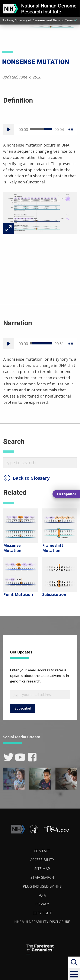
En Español (66, 494)
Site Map (42, 869)
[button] (74, 974)
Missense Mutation (12, 548)
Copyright (42, 913)
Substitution (54, 594)
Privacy (42, 904)
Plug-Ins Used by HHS (42, 886)
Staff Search (42, 877)
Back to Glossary (31, 478)
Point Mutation (18, 594)
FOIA (42, 895)
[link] (9, 757)
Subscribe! (23, 708)
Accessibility (42, 860)
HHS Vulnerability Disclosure (42, 922)
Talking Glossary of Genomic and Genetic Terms (39, 20)
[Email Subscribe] (40, 695)
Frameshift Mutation (53, 548)
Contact (42, 851)
